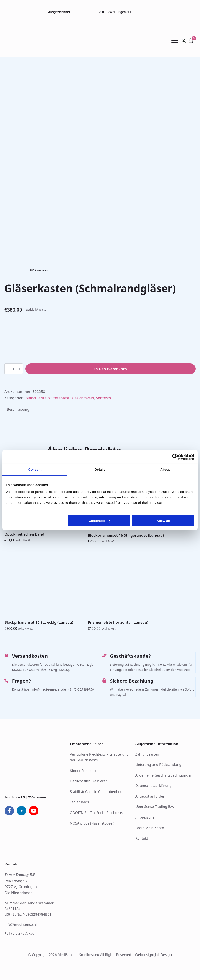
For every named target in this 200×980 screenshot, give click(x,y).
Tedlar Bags (79, 802)
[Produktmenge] (14, 369)
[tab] (18, 409)
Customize (100, 521)
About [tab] (165, 469)
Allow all (163, 521)
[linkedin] (21, 811)
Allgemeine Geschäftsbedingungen (164, 775)
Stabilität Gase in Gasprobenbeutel (98, 792)
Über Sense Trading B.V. (155, 807)
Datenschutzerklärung (153, 786)
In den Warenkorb (111, 369)
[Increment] (19, 369)
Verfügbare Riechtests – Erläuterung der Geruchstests (99, 757)
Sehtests (103, 398)
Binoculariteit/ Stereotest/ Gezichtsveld (60, 398)
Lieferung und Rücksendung (158, 765)
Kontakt (142, 838)
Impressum (145, 817)
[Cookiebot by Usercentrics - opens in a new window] (175, 457)
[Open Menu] (177, 41)
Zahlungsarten (147, 754)
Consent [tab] (35, 469)
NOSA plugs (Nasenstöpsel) (92, 823)
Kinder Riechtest (83, 771)
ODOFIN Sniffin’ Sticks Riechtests (96, 813)
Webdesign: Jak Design (153, 955)
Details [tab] (100, 469)
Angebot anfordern (151, 796)
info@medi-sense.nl (21, 925)
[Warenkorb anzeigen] (191, 41)
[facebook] (9, 811)
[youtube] (34, 811)
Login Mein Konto (150, 828)
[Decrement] (8, 369)
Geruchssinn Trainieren (89, 781)
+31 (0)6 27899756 (19, 933)
